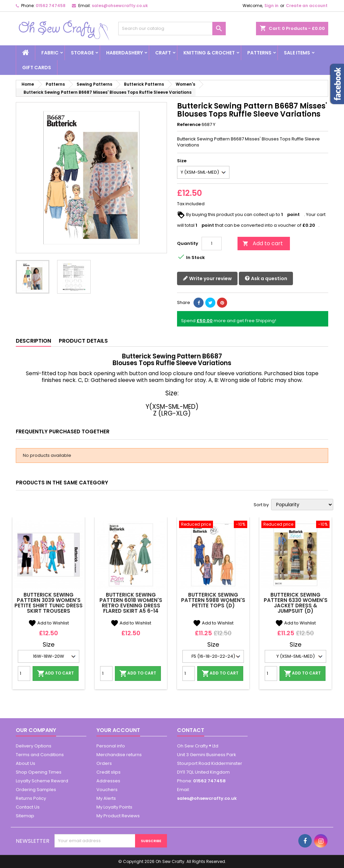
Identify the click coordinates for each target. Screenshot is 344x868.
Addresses (108, 781)
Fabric (50, 53)
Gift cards (37, 68)
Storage (82, 53)
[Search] (172, 29)
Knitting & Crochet (209, 53)
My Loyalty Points (114, 807)
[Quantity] (212, 244)
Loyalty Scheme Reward (42, 781)
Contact (191, 730)
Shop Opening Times (39, 772)
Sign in (271, 6)
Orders (104, 763)
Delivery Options (34, 746)
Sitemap (25, 816)
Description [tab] (33, 341)
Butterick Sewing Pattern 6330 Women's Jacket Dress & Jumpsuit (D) (296, 603)
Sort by (261, 505)
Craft (163, 53)
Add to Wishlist (49, 623)
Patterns (259, 53)
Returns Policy (31, 798)
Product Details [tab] (83, 341)
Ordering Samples (36, 790)
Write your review (207, 279)
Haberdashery (124, 53)
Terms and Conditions (40, 755)
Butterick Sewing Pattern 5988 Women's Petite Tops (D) (213, 600)
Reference (189, 125)
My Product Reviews (118, 816)
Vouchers (107, 790)
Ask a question (266, 279)
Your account (118, 730)
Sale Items (297, 53)
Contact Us (28, 807)
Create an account (307, 6)
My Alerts (106, 798)
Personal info (111, 746)
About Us (26, 763)
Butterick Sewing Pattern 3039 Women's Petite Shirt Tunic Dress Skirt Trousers (49, 603)
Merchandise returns (119, 755)
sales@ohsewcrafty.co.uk (120, 6)
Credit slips (109, 772)
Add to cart (263, 243)
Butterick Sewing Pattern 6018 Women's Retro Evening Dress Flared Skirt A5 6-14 (131, 603)
